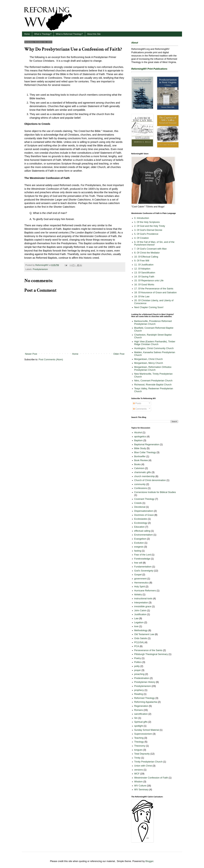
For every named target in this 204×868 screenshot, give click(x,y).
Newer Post (31, 354)
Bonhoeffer (140, 456)
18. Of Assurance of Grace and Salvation (155, 292)
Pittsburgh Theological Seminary (151, 654)
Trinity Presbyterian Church (148, 762)
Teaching (139, 738)
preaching (139, 674)
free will (138, 563)
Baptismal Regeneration (147, 444)
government (140, 579)
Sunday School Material (147, 730)
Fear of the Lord (143, 555)
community (140, 484)
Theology (139, 742)
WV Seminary (141, 790)
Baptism (138, 440)
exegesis (139, 547)
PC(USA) (139, 642)
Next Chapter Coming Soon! (149, 307)
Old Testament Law (144, 634)
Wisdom (138, 782)
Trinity (137, 758)
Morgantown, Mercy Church (149, 363)
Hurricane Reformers (145, 591)
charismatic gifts (143, 472)
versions (139, 770)
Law (136, 618)
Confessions (141, 488)
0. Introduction (142, 218)
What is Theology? (43, 34)
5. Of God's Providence (146, 234)
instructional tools (143, 599)
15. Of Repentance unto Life (149, 281)
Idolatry (138, 594)
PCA (137, 646)
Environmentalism (144, 535)
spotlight (139, 726)
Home (27, 34)
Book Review (141, 460)
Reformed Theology (145, 698)
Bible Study (140, 448)
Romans (139, 710)
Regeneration (141, 706)
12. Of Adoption (142, 269)
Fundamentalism (143, 567)
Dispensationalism (144, 511)
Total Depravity (142, 754)
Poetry (138, 658)
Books (138, 464)
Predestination (142, 678)
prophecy (139, 690)
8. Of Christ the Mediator (147, 253)
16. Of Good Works (144, 285)
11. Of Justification (144, 265)
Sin (136, 718)
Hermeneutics (141, 583)
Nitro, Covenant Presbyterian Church (153, 381)
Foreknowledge (142, 559)
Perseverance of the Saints (148, 650)
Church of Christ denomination (150, 480)
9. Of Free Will (142, 261)
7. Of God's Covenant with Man (151, 249)
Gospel (138, 575)
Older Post (119, 354)
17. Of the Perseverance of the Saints (154, 289)
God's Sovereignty (144, 571)
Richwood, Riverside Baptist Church (153, 385)
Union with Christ (143, 766)
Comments (140, 409)
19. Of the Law (142, 297)
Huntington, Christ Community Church (154, 348)
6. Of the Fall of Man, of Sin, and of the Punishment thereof (154, 243)
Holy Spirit (140, 587)
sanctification (141, 714)
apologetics (140, 437)
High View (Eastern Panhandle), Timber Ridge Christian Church (155, 343)
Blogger (149, 861)
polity (137, 666)
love (136, 626)
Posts (137, 403)
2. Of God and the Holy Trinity (150, 226)
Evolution (139, 543)
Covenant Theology (144, 499)
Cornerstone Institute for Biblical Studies (155, 492)
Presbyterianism (40, 269)
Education (139, 527)
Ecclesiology (141, 523)
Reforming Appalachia (146, 702)
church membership (145, 476)
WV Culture (140, 786)
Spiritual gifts (141, 722)
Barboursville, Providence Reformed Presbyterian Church (153, 323)
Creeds (138, 503)
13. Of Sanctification (145, 273)
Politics (138, 662)
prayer (138, 670)
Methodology (141, 630)
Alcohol (138, 433)
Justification (140, 614)
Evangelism (140, 539)
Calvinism (139, 468)
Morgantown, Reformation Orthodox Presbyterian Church (153, 368)
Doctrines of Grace (144, 515)
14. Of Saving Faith (144, 277)
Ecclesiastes (141, 519)
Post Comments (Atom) (51, 360)
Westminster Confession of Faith (151, 778)
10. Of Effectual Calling (146, 257)
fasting (138, 551)
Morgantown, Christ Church (149, 359)
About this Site (94, 34)
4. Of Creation (142, 238)
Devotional (140, 507)
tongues (138, 750)
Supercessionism (143, 734)
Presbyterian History (145, 682)
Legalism (139, 622)
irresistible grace (143, 606)
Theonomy (140, 746)
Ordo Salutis (141, 638)
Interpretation (141, 603)
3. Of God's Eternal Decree (148, 230)
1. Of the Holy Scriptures (147, 222)
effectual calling (142, 531)
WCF (137, 774)
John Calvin (140, 611)
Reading (139, 694)
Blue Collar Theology (145, 452)
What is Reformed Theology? (69, 34)
